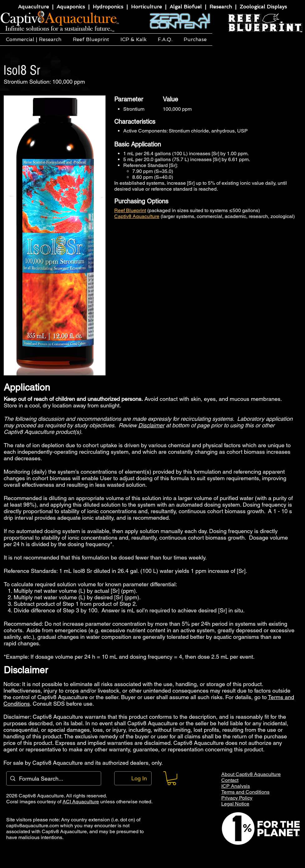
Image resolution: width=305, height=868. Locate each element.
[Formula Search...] (53, 778)
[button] (33, 39)
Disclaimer (151, 425)
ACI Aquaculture (81, 802)
